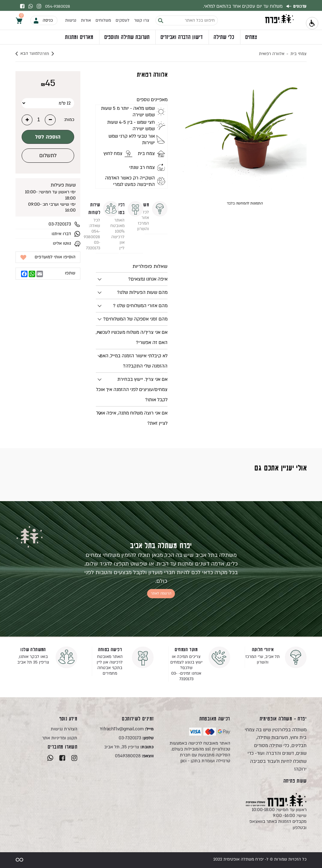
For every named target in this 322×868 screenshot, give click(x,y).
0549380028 (134, 756)
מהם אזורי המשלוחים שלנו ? (140, 306)
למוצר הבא (28, 54)
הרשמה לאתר (161, 593)
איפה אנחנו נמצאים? (148, 279)
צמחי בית (299, 54)
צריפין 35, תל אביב (129, 747)
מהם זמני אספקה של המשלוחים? (135, 319)
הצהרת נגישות (64, 729)
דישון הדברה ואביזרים (182, 39)
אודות (86, 22)
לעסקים (123, 22)
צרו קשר (142, 22)
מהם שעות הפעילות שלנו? (142, 292)
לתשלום (48, 155)
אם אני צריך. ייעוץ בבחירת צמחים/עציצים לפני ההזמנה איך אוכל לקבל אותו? (132, 389)
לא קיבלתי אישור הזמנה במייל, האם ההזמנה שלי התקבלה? (133, 361)
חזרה (55, 54)
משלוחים (103, 22)
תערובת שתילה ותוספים (127, 39)
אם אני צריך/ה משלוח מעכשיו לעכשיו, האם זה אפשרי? (132, 337)
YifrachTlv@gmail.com (127, 729)
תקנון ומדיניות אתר (60, 738)
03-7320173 (136, 738)
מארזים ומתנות (79, 39)
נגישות (71, 22)
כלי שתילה (224, 39)
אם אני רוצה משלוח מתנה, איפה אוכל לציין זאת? (132, 418)
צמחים (251, 39)
